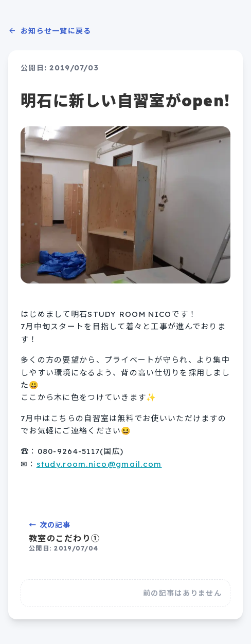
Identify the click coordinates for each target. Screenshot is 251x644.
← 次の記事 (126, 536)
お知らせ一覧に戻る (50, 31)
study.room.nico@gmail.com (99, 464)
